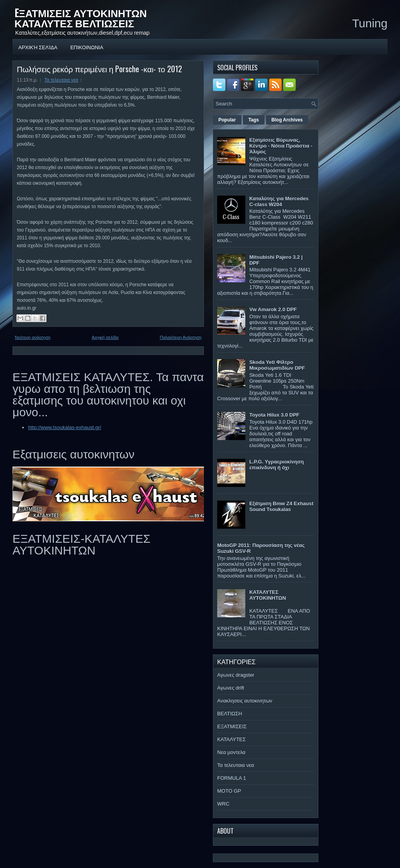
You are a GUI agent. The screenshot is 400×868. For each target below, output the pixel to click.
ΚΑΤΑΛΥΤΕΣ (231, 739)
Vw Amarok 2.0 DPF (273, 309)
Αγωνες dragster (236, 675)
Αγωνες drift (231, 688)
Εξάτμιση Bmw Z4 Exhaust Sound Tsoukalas (281, 506)
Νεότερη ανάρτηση (33, 337)
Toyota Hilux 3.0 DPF (274, 415)
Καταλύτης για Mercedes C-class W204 (279, 201)
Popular (227, 120)
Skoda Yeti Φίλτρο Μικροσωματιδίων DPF (277, 365)
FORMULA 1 (232, 778)
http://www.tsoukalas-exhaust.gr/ (65, 427)
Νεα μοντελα (231, 752)
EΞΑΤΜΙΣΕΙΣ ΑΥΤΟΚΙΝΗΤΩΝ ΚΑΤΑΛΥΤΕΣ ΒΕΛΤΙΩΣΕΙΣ (81, 18)
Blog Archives (287, 120)
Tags (254, 120)
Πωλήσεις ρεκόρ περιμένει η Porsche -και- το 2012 (99, 69)
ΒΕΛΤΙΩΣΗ (230, 714)
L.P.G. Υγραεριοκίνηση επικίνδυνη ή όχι (277, 465)
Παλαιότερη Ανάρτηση (181, 337)
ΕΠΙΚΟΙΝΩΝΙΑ (87, 47)
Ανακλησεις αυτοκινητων (245, 701)
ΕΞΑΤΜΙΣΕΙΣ (232, 726)
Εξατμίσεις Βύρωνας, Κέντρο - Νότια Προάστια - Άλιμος (281, 146)
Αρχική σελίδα (38, 47)
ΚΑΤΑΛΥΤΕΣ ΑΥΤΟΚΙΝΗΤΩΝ (268, 595)
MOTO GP (229, 791)
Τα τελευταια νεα (61, 80)
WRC (223, 804)
